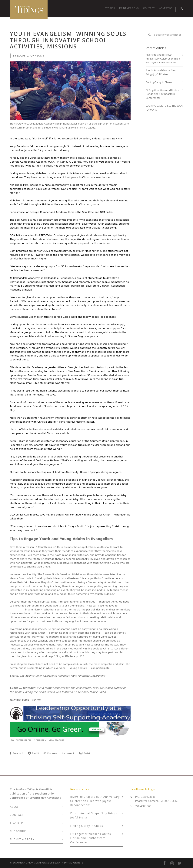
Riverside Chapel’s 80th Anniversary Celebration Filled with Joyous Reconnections (163, 59)
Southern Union (21, 740)
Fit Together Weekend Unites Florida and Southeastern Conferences (162, 94)
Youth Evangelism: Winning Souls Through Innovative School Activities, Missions (68, 40)
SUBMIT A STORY (22, 839)
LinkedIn (69, 753)
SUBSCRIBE (18, 831)
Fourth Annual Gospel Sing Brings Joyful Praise (161, 72)
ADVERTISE (166, 8)
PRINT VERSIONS (129, 8)
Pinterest (51, 753)
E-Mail (85, 753)
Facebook (17, 753)
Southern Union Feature (49, 740)
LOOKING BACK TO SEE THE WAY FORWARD (164, 108)
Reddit (34, 753)
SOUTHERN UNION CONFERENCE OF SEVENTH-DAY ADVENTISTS (48, 863)
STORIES (110, 8)
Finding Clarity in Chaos (159, 82)
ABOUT (15, 807)
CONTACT (149, 8)
